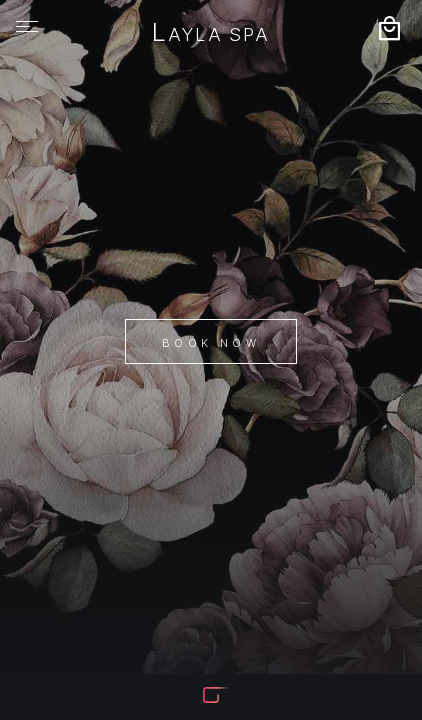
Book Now (211, 343)
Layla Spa (210, 34)
